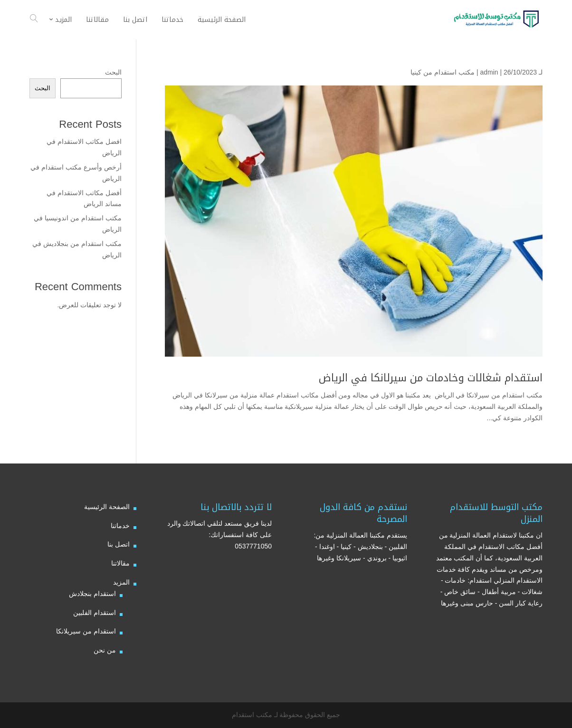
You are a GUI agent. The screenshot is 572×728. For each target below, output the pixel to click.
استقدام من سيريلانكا (86, 631)
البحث (113, 72)
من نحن (105, 650)
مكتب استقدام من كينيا (443, 72)
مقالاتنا (120, 563)
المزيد (121, 582)
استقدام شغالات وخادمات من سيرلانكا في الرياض (431, 378)
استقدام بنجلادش (92, 594)
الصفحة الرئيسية (107, 507)
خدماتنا (120, 526)
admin (489, 72)
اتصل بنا (119, 544)
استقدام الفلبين (95, 613)
